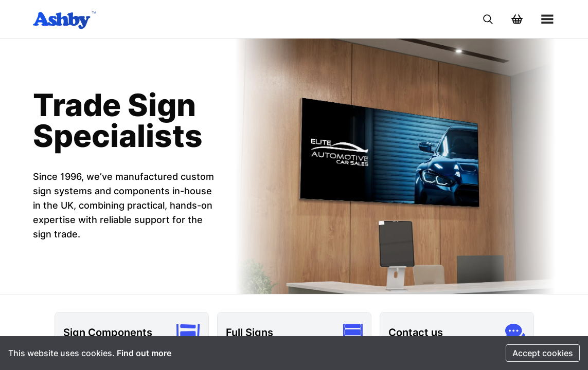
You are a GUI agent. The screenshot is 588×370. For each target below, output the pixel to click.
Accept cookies (543, 353)
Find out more (144, 353)
